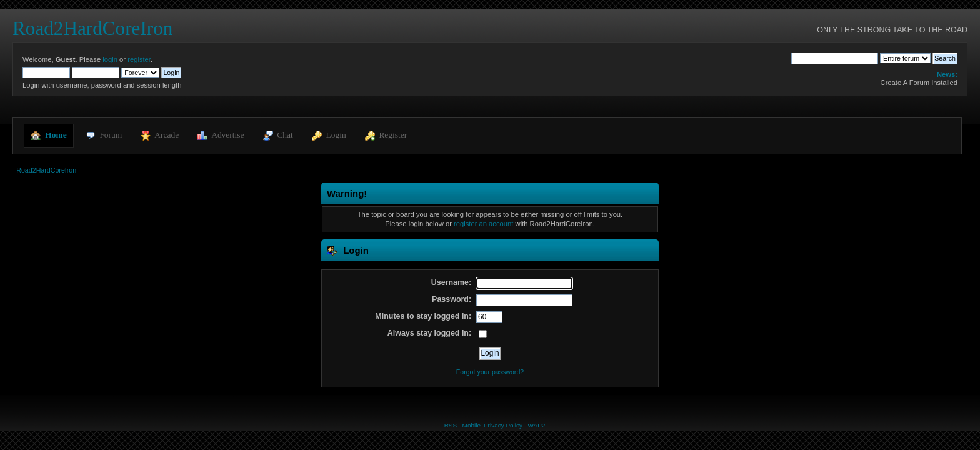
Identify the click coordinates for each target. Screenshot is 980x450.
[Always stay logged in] (483, 334)
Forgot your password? (490, 372)
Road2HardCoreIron (92, 28)
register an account (483, 224)
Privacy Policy (503, 425)
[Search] (835, 58)
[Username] (524, 284)
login (110, 59)
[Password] (524, 301)
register (139, 59)
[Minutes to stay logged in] (489, 317)
